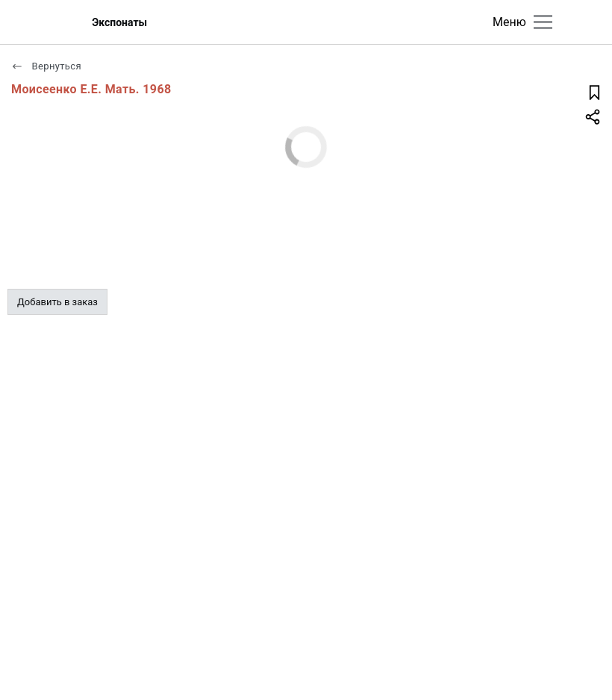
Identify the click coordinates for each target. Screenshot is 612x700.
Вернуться (46, 66)
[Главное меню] (543, 22)
